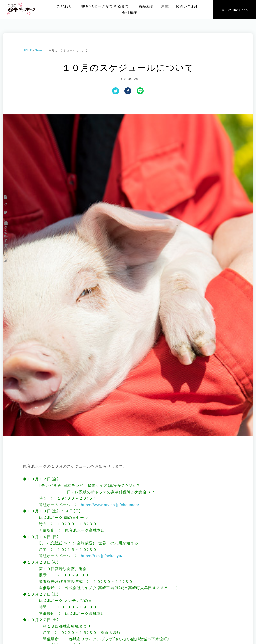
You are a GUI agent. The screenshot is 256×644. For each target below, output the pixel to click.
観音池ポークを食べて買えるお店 (6, 236)
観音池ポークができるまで (105, 6)
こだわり (64, 6)
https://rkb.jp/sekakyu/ (102, 556)
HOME (27, 50)
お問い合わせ (187, 6)
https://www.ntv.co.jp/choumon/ (110, 505)
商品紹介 (146, 6)
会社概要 (130, 13)
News (39, 50)
